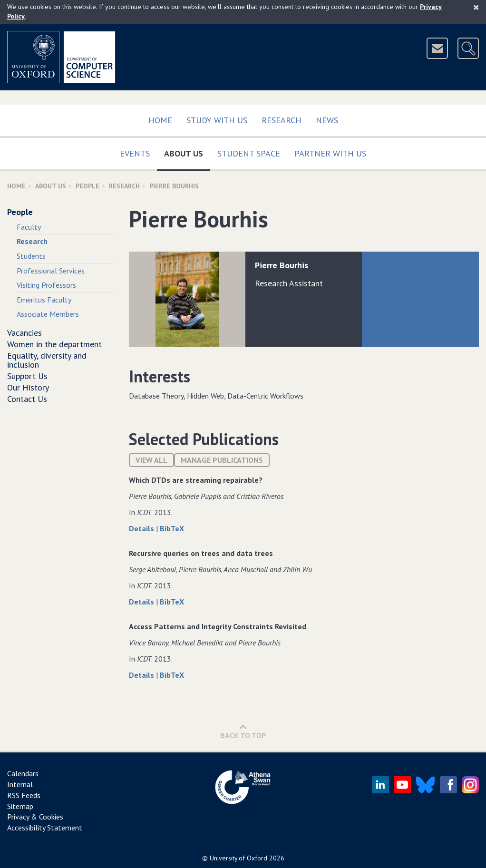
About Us (187, 151)
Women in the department (54, 344)
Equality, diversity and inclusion (47, 360)
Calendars (23, 773)
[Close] (476, 7)
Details (142, 528)
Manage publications (222, 460)
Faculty (29, 227)
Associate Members (48, 314)
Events (135, 153)
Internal (20, 784)
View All (151, 460)
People (87, 186)
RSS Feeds (24, 795)
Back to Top (243, 731)
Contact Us (27, 399)
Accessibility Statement (45, 828)
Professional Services (51, 271)
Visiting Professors (46, 285)
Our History (28, 387)
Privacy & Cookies (35, 817)
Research (282, 120)
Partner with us (330, 153)
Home (160, 120)
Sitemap (20, 806)
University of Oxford (238, 858)
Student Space (249, 153)
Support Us (27, 376)
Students (31, 256)
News (327, 120)
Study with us (217, 120)
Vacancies (24, 333)
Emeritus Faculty (44, 300)
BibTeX (172, 528)
